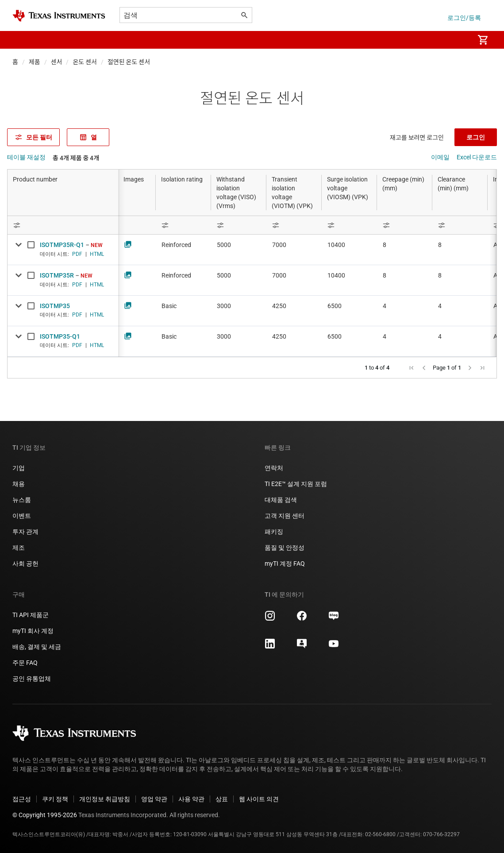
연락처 (274, 468)
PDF (77, 254)
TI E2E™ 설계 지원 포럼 (296, 484)
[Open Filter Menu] (63, 225)
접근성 (22, 799)
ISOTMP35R (57, 275)
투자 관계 (25, 532)
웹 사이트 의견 (259, 799)
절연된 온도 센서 (129, 62)
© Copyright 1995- (45, 815)
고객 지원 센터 (285, 516)
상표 (222, 799)
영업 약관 (154, 799)
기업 (19, 468)
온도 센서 (85, 62)
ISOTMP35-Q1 (60, 336)
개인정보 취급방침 (105, 799)
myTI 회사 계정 (33, 631)
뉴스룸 (22, 500)
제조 (19, 548)
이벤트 (22, 516)
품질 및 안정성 (285, 548)
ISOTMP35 (55, 306)
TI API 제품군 (31, 615)
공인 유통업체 (32, 679)
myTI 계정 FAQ (285, 564)
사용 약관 (191, 799)
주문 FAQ (25, 663)
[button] (21, 40)
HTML (97, 254)
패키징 (274, 532)
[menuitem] (458, 40)
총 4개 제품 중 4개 (76, 158)
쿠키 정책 (55, 799)
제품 (35, 62)
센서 (57, 62)
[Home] (59, 16)
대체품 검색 (281, 500)
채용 (19, 484)
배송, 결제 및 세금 (37, 647)
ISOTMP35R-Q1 (62, 245)
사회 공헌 (25, 564)
